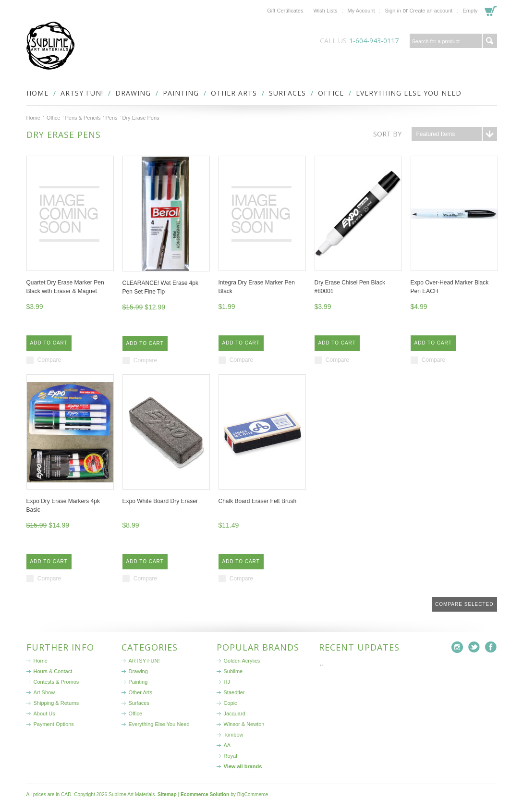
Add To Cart (49, 343)
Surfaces (287, 93)
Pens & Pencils (83, 118)
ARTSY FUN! (82, 93)
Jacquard (235, 714)
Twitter (474, 647)
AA (227, 745)
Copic (231, 703)
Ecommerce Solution (205, 794)
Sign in (393, 11)
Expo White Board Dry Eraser (160, 501)
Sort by (387, 134)
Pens (111, 118)
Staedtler (234, 692)
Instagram (457, 647)
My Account (361, 11)
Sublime (233, 671)
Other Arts (234, 93)
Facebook (491, 647)
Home (33, 118)
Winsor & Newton (244, 724)
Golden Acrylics (242, 661)
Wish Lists (325, 11)
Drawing (133, 93)
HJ (227, 682)
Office (331, 93)
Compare (49, 360)
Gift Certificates (285, 11)
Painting (181, 93)
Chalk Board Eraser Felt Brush (258, 501)
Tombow (234, 735)
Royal (231, 756)
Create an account (431, 11)
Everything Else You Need (409, 93)
